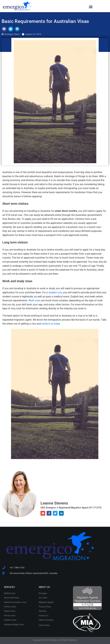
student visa (55, 292)
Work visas (34, 300)
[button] (91, 7)
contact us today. (51, 324)
